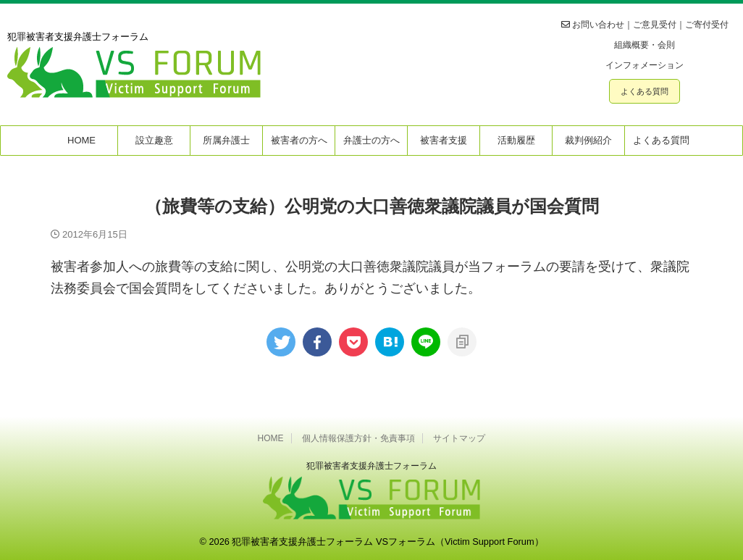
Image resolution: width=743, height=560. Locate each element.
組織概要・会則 (645, 45)
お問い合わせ (598, 25)
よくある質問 (645, 91)
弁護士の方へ (371, 140)
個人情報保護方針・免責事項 (358, 438)
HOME (81, 140)
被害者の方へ (299, 140)
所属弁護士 (226, 140)
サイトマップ (459, 438)
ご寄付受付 (707, 25)
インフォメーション (645, 65)
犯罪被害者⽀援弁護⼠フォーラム (371, 466)
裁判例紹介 (588, 140)
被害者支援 (444, 140)
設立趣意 (154, 140)
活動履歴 (516, 140)
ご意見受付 (655, 25)
